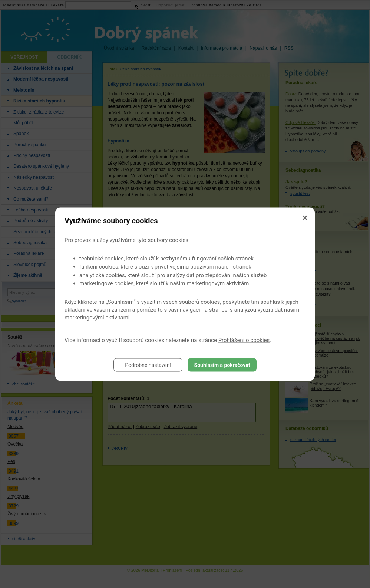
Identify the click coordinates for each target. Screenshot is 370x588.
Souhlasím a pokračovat (222, 365)
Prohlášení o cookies (244, 340)
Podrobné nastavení (148, 365)
